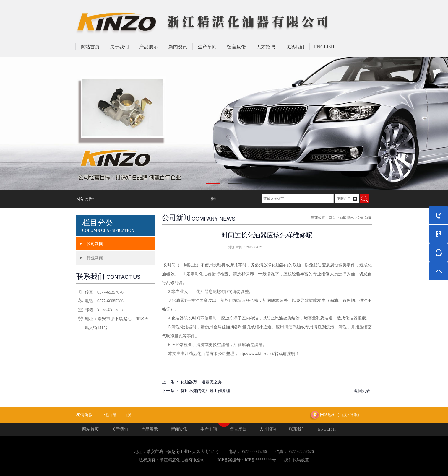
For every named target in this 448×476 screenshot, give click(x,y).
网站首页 (90, 47)
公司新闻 (95, 244)
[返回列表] (362, 391)
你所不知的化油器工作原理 (205, 391)
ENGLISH (324, 47)
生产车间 (207, 47)
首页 (332, 218)
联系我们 (295, 47)
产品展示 (149, 47)
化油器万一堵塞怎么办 (201, 382)
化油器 (110, 415)
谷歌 (354, 415)
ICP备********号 (260, 460)
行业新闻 (95, 258)
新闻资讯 (178, 47)
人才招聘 (266, 47)
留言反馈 (236, 47)
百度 (127, 415)
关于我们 (119, 47)
